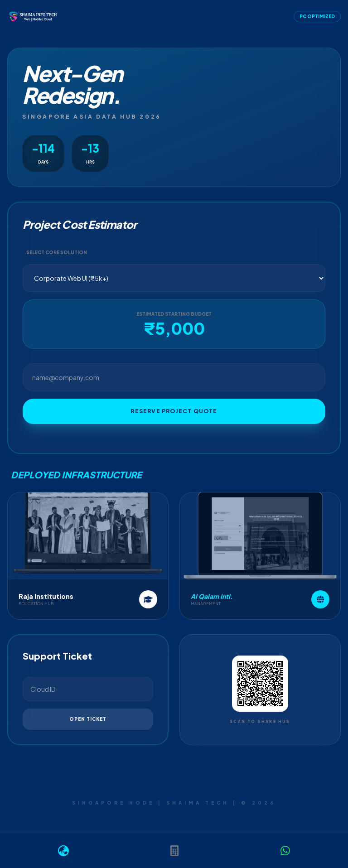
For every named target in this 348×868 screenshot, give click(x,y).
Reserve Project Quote (174, 411)
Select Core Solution (57, 252)
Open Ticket (88, 719)
